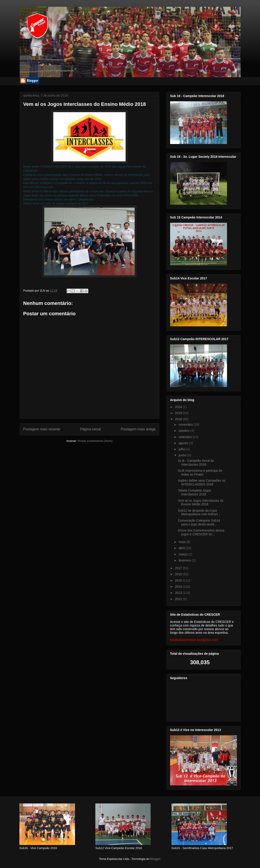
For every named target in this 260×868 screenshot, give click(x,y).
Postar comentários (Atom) (95, 441)
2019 (179, 413)
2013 (179, 593)
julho (182, 449)
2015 (179, 580)
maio (183, 542)
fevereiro (185, 560)
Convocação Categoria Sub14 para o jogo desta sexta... (199, 522)
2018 (179, 419)
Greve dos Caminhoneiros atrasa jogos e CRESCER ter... (201, 532)
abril (182, 548)
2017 (179, 568)
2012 (179, 599)
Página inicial (90, 429)
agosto (184, 443)
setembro (186, 437)
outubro (184, 431)
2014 (179, 587)
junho (183, 455)
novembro (186, 425)
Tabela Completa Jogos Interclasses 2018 (194, 492)
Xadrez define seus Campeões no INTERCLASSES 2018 (202, 482)
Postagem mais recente (42, 429)
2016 (179, 574)
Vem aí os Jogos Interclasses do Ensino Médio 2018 (201, 502)
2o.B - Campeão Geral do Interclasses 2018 (196, 463)
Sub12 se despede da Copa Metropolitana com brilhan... (199, 512)
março (184, 554)
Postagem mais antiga (138, 429)
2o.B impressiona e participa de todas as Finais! (200, 472)
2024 (179, 407)
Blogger (155, 859)
